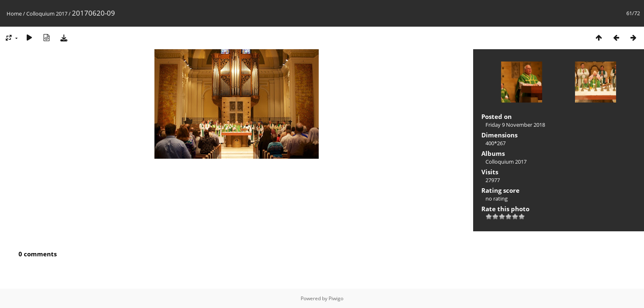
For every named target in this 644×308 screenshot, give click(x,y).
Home (14, 14)
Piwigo (336, 298)
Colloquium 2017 (47, 14)
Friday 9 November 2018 (515, 125)
